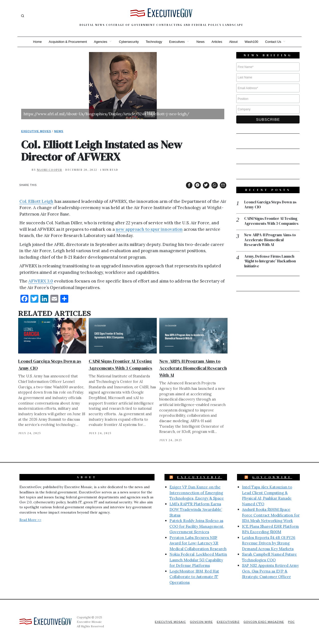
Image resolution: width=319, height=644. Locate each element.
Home (38, 42)
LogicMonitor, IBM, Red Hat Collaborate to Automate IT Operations (194, 577)
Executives (177, 42)
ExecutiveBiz (200, 477)
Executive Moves (36, 131)
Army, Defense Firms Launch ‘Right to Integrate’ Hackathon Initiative (270, 261)
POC (291, 622)
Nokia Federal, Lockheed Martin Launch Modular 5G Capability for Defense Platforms (198, 560)
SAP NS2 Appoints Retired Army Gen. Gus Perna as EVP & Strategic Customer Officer (270, 571)
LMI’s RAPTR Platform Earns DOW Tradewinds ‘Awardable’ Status (196, 510)
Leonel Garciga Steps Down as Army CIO (270, 205)
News (200, 42)
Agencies (101, 42)
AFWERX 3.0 (41, 281)
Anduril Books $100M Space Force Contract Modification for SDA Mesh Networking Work (271, 515)
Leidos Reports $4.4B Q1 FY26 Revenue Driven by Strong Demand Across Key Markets (269, 543)
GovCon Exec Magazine (264, 622)
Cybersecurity (129, 42)
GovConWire (272, 477)
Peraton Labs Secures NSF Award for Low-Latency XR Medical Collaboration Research (198, 543)
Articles (217, 42)
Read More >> (30, 520)
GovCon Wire (201, 622)
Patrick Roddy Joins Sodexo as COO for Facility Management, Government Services (197, 526)
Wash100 (251, 42)
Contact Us (273, 42)
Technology (154, 42)
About (233, 42)
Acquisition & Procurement (68, 42)
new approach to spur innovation (149, 229)
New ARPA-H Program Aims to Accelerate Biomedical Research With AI (193, 368)
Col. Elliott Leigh (36, 201)
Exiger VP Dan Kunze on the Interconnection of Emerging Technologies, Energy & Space (197, 493)
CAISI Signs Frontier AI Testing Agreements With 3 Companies (271, 221)
